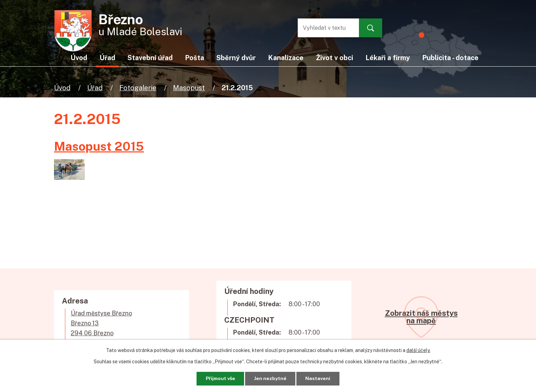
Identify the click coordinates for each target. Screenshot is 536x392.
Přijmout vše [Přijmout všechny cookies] (220, 378)
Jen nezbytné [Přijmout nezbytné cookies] (271, 378)
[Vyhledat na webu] (325, 28)
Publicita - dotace (450, 58)
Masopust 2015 (99, 146)
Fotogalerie (138, 88)
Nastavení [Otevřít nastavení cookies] (318, 378)
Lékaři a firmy (388, 58)
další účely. (418, 350)
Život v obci (334, 58)
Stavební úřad (150, 58)
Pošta (195, 58)
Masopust (189, 88)
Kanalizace (286, 58)
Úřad (95, 88)
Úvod (62, 88)
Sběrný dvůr (236, 58)
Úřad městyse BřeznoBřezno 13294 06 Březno (101, 323)
